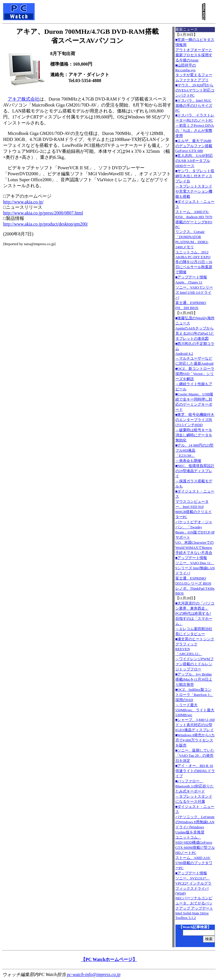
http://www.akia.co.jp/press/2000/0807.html (43, 213)
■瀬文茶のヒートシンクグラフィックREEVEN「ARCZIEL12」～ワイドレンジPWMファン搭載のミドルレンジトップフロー (195, 654)
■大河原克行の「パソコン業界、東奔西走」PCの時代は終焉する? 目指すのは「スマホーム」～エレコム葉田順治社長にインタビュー (195, 619)
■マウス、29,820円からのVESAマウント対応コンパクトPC (195, 90)
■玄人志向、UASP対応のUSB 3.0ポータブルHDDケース (194, 161)
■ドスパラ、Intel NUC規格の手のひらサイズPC (194, 105)
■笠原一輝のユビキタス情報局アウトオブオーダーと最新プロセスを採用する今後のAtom (195, 50)
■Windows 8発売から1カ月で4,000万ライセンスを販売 (195, 740)
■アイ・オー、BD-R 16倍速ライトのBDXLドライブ (195, 771)
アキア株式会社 (24, 99)
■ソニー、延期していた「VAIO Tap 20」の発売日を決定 (195, 755)
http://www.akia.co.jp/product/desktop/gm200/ (46, 224)
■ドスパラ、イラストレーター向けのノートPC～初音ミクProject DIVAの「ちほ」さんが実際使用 (195, 125)
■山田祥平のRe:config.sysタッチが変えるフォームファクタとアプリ (194, 73)
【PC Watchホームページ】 (109, 959)
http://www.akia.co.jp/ (23, 202)
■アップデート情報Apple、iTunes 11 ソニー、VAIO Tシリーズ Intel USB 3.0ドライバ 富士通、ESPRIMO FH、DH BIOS (194, 292)
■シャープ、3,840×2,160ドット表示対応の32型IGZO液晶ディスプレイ (195, 725)
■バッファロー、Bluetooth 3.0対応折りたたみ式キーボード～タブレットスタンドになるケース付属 (195, 791)
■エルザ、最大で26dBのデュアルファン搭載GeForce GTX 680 (194, 146)
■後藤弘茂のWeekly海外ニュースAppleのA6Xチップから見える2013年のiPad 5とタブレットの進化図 (195, 328)
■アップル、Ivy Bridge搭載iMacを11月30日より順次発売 (194, 679)
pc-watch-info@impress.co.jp (94, 974)
